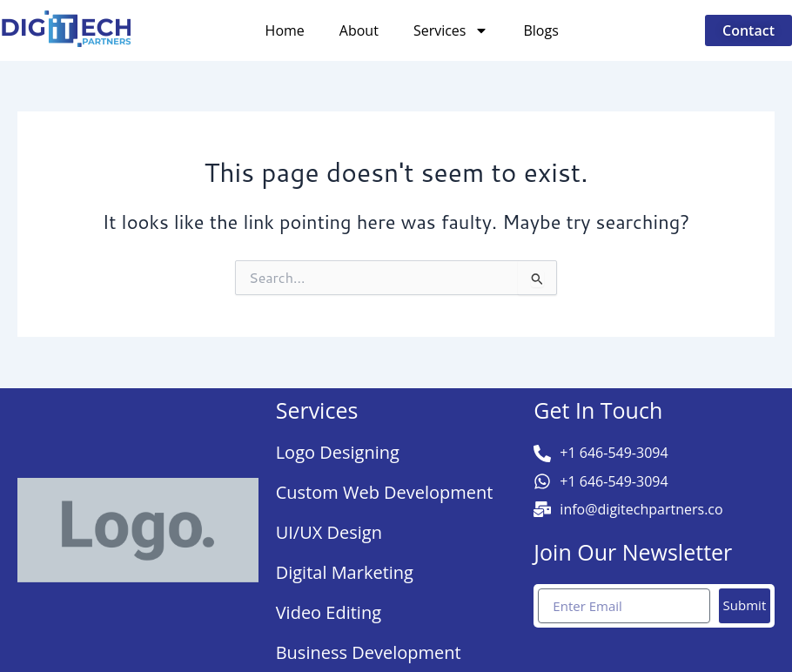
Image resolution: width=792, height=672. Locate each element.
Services (451, 30)
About (359, 30)
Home (285, 30)
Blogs (540, 30)
